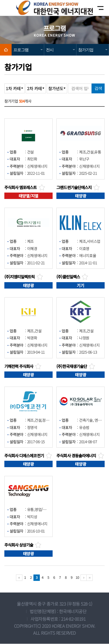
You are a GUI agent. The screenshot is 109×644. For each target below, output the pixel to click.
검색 (98, 88)
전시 (50, 50)
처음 (19, 578)
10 (77, 578)
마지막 (90, 578)
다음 (84, 578)
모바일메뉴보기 (95, 8)
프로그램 (21, 50)
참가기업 (86, 50)
